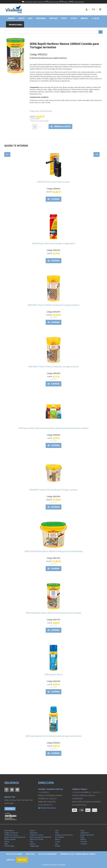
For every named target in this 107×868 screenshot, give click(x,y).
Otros (74, 18)
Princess (84, 841)
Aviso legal (30, 854)
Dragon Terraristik (11, 833)
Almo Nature (9, 831)
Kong (82, 837)
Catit (57, 831)
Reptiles (54, 18)
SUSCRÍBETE (10, 809)
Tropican (84, 844)
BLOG (95, 18)
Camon (32, 831)
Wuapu (58, 846)
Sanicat (32, 844)
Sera (57, 844)
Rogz (6, 844)
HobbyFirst (85, 833)
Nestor (7, 841)
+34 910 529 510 (79, 805)
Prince (58, 841)
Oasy (32, 841)
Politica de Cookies (14, 854)
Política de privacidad (47, 854)
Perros (11, 18)
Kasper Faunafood (87, 835)
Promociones (16, 25)
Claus (82, 831)
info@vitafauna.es (47, 808)
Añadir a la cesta (60, 126)
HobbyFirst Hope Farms (64, 835)
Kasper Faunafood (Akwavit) (15, 837)
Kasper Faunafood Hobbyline (41, 837)
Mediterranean (10, 839)
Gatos (21, 18)
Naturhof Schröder (37, 839)
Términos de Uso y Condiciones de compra (78, 854)
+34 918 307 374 (45, 805)
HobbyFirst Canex (11, 835)
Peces (64, 18)
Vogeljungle (34, 846)
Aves (30, 18)
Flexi (57, 833)
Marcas (84, 18)
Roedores (41, 18)
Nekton (83, 839)
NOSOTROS (22, 860)
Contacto (10, 860)
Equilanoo (34, 833)
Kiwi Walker (60, 837)
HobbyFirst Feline (36, 835)
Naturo (58, 839)
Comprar (53, 199)
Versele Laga (9, 846)
